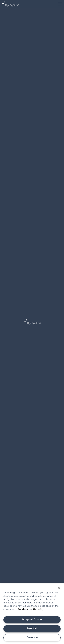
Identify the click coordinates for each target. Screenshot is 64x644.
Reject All (32, 629)
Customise (32, 637)
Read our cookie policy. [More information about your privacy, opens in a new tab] (31, 609)
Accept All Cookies (32, 620)
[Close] (59, 588)
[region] (32, 614)
